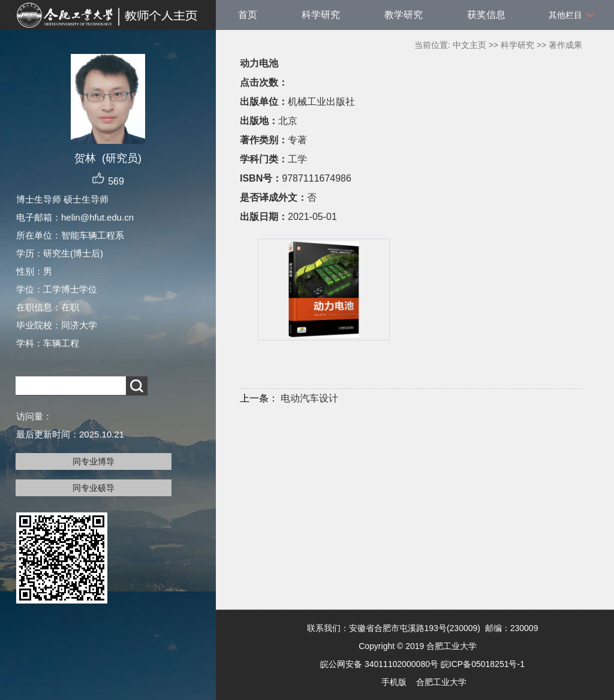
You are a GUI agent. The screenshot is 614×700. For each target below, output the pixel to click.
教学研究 (404, 15)
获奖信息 (486, 15)
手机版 (394, 682)
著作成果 (565, 45)
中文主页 (469, 45)
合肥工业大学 (441, 682)
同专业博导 (94, 461)
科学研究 (321, 15)
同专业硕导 (94, 488)
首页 (248, 15)
